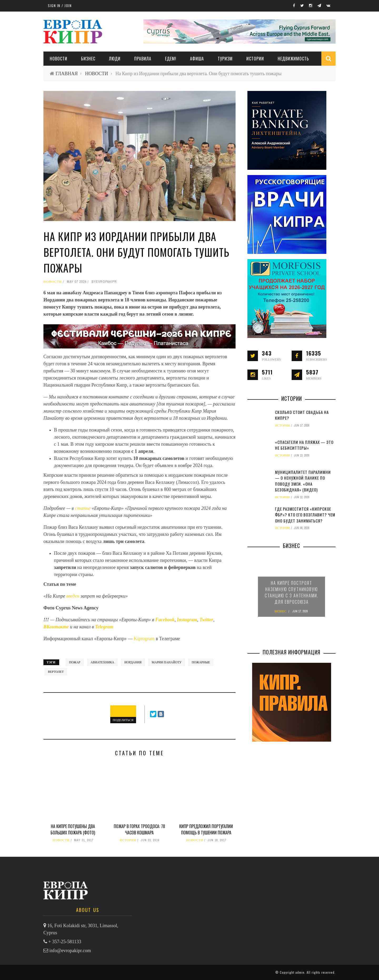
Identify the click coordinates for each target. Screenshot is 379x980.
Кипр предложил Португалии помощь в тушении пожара (206, 829)
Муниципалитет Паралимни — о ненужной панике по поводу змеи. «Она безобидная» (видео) (303, 481)
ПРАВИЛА (143, 59)
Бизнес (88, 59)
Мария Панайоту (167, 662)
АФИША (197, 59)
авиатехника (102, 662)
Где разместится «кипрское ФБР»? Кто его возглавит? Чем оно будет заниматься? (305, 515)
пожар (75, 662)
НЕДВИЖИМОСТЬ (293, 59)
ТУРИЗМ (225, 59)
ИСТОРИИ (255, 59)
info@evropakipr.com (70, 951)
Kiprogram (144, 639)
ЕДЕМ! (171, 59)
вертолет (56, 672)
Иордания (133, 662)
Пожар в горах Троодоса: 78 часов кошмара (139, 829)
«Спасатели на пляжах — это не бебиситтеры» (304, 445)
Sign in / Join (60, 6)
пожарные (201, 662)
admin (300, 972)
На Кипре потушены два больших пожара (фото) (73, 829)
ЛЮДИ (115, 59)
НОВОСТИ (59, 59)
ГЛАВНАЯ (67, 73)
